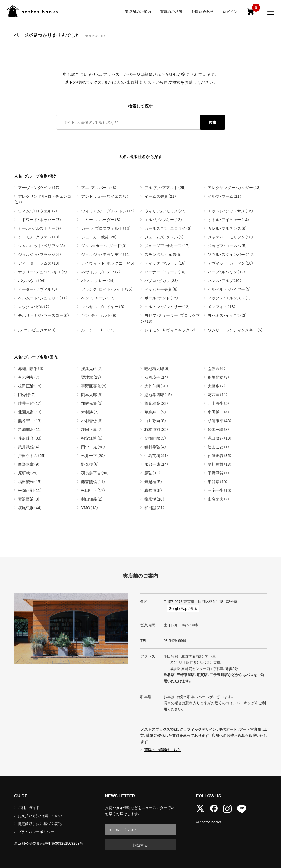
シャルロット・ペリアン (42, 246)
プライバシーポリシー (36, 832)
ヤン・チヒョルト (99, 315)
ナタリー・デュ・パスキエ (43, 272)
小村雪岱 (92, 421)
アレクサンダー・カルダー (234, 187)
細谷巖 (218, 481)
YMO (90, 508)
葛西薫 (218, 394)
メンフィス (222, 306)
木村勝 (90, 412)
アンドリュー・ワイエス (105, 196)
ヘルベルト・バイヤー (229, 289)
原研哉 (28, 473)
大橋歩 (217, 386)
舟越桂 (153, 481)
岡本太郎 (92, 394)
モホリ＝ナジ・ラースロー (44, 315)
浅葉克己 (92, 368)
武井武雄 (29, 447)
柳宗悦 (155, 499)
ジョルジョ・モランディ (106, 254)
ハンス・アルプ (225, 280)
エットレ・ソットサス (231, 211)
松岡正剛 (30, 490)
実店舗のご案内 (138, 12)
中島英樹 (157, 455)
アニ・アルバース (99, 187)
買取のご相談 (171, 12)
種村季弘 (155, 447)
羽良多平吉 (95, 473)
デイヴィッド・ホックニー (108, 263)
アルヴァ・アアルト (165, 187)
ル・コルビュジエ (37, 330)
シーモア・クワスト (39, 237)
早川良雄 (220, 464)
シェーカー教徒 (99, 237)
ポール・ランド (161, 298)
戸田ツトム (32, 455)
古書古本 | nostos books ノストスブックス (32, 11)
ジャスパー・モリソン (231, 237)
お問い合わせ (202, 12)
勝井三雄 (30, 403)
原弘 (153, 473)
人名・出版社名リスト (136, 82)
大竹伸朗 (157, 386)
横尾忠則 (30, 508)
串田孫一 (219, 412)
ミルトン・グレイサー (167, 306)
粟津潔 (91, 377)
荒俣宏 (217, 368)
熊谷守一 (30, 421)
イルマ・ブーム (225, 196)
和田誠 (155, 508)
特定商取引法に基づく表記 (40, 823)
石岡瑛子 (157, 377)
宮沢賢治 (29, 499)
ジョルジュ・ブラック (40, 254)
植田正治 (30, 386)
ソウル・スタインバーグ (231, 254)
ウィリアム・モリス (165, 211)
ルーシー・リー (98, 330)
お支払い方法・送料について (40, 816)
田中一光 (93, 447)
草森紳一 (155, 412)
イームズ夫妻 (160, 196)
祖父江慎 (92, 438)
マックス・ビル (34, 306)
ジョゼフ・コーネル (227, 246)
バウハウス (32, 280)
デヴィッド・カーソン (231, 263)
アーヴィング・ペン (39, 187)
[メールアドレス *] (140, 830)
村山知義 (92, 499)
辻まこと (219, 447)
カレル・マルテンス (227, 228)
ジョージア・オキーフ (167, 246)
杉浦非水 (30, 429)
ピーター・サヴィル (38, 289)
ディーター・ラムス (39, 263)
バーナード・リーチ (165, 272)
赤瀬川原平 (31, 368)
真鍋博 (153, 490)
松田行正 (93, 490)
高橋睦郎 (155, 438)
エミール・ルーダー (101, 219)
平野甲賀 (219, 473)
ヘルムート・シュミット (43, 298)
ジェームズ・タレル (164, 237)
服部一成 (157, 464)
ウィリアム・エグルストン (108, 211)
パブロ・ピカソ (161, 280)
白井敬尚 (155, 421)
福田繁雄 (30, 481)
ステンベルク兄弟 (163, 254)
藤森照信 (93, 481)
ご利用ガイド (29, 807)
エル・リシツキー (163, 219)
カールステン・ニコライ (168, 228)
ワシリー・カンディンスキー (235, 330)
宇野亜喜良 (94, 386)
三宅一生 (220, 490)
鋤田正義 (92, 429)
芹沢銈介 (30, 438)
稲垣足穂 (219, 377)
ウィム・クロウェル (38, 211)
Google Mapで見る (183, 608)
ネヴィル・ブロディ (101, 272)
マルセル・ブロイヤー (103, 306)
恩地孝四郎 (158, 394)
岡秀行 (27, 394)
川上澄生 (219, 403)
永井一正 (93, 455)
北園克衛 (30, 412)
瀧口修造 (220, 438)
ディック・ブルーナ (165, 263)
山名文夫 (219, 499)
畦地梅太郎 (157, 368)
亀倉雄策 (157, 403)
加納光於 (92, 403)
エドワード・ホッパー (40, 219)
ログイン (230, 12)
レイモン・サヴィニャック (170, 330)
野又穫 (90, 464)
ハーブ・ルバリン (227, 272)
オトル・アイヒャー (229, 219)
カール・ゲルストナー (40, 228)
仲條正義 (220, 455)
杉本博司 (157, 429)
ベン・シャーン (98, 298)
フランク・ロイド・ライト (107, 289)
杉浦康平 (220, 421)
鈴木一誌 (219, 429)
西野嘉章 (29, 464)
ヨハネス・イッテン (227, 315)
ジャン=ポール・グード (104, 246)
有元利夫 (29, 377)
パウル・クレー (98, 280)
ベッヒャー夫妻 (161, 289)
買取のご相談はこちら (162, 750)
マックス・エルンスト (229, 298)
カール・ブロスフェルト (106, 228)
